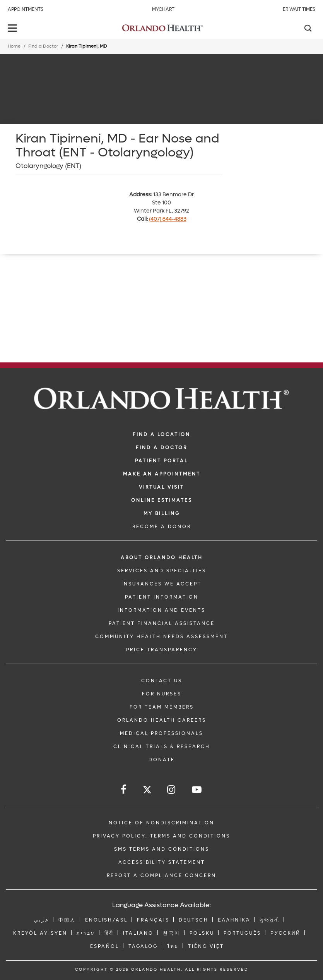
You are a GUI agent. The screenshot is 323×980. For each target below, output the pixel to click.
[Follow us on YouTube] (197, 790)
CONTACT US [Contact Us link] (162, 681)
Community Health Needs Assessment (161, 637)
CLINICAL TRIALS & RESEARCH (162, 747)
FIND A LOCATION (161, 434)
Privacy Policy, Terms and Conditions (161, 836)
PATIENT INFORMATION (162, 597)
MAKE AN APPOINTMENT (162, 474)
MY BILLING (162, 513)
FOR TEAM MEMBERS (162, 707)
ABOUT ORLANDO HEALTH (162, 558)
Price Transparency (162, 650)
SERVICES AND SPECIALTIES (162, 571)
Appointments (26, 9)
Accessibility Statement (162, 862)
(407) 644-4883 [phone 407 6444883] (168, 219)
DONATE (162, 760)
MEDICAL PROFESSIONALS (161, 733)
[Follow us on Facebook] (124, 790)
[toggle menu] (14, 29)
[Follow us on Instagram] (172, 790)
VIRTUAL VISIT (161, 487)
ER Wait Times (299, 9)
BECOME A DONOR (162, 527)
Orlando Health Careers (162, 720)
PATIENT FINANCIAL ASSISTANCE (162, 623)
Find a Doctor (43, 46)
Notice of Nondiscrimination (161, 823)
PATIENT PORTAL (161, 461)
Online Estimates (162, 500)
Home (14, 46)
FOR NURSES (162, 694)
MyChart (163, 9)
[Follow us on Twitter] (147, 791)
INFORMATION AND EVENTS (161, 610)
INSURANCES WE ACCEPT (161, 584)
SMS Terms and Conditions (162, 849)
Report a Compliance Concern (161, 875)
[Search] (308, 29)
